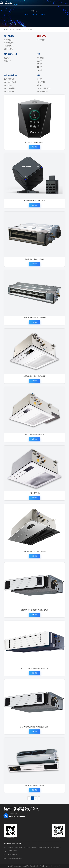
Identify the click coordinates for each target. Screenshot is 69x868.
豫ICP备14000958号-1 (54, 866)
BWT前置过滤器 (9, 79)
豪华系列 (39, 64)
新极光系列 (8, 61)
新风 (38, 75)
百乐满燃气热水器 (11, 54)
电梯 (38, 54)
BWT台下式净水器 (10, 82)
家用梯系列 (40, 58)
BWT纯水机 (8, 85)
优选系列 (39, 61)
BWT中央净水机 (9, 88)
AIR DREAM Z (9, 46)
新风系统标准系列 (42, 91)
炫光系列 (7, 58)
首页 (14, 30)
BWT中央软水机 (9, 91)
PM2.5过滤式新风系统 (44, 88)
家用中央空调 (27, 30)
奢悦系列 (39, 79)
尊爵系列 (39, 67)
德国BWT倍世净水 (11, 75)
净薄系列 (39, 85)
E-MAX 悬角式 (9, 43)
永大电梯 (39, 70)
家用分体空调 (9, 36)
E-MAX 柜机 (8, 40)
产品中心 (19, 30)
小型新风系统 (41, 82)
